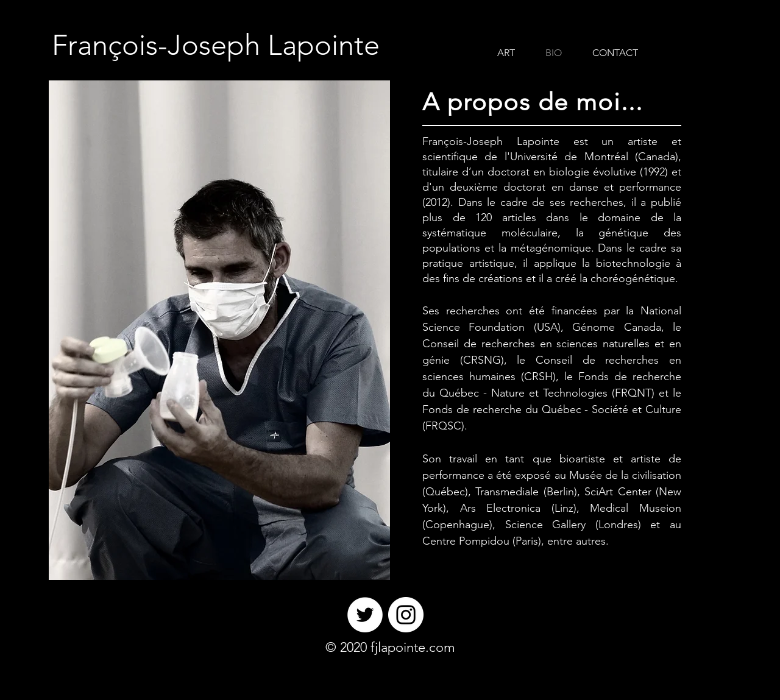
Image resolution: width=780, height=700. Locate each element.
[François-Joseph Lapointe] (216, 45)
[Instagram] (406, 615)
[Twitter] (365, 615)
